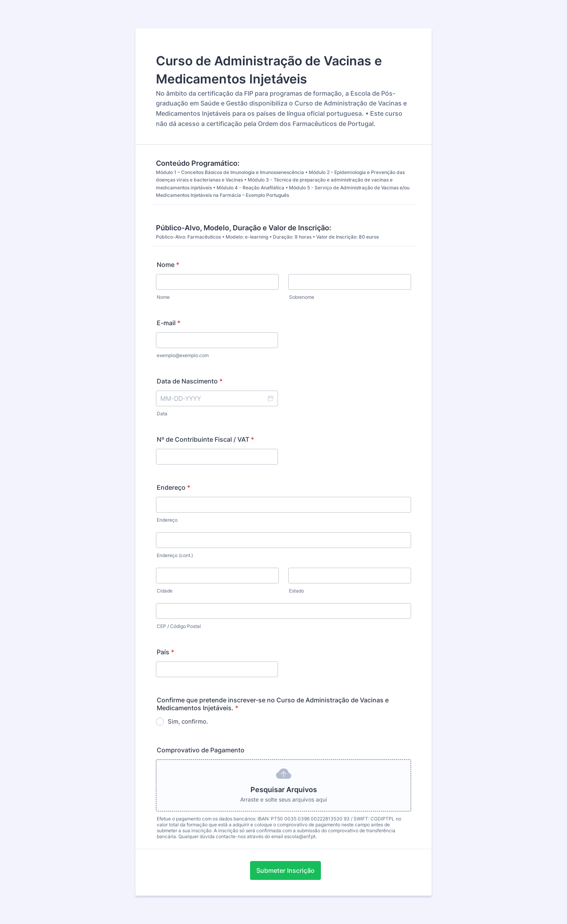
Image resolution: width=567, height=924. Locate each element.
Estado (296, 591)
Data (162, 414)
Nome (168, 265)
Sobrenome (302, 297)
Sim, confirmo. (188, 721)
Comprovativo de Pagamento (201, 750)
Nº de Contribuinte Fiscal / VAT (205, 439)
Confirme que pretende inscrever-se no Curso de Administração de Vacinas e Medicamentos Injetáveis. (273, 704)
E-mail (169, 323)
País (165, 652)
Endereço (173, 487)
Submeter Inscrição (285, 870)
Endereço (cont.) (175, 555)
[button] (270, 398)
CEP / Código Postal (179, 626)
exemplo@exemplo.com (183, 355)
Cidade (165, 591)
